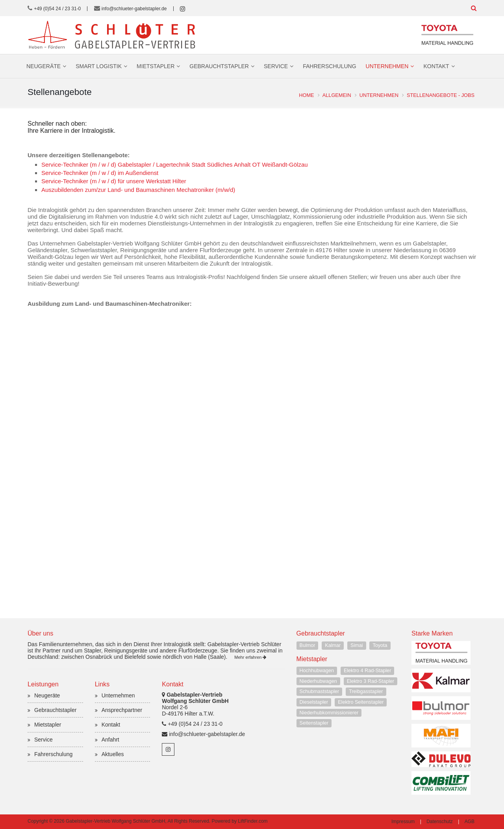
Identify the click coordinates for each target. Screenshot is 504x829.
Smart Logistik (99, 66)
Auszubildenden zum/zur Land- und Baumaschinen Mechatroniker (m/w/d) (138, 190)
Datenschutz (440, 822)
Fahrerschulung (329, 66)
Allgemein (336, 95)
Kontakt (436, 66)
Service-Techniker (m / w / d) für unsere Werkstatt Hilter (114, 181)
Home (306, 95)
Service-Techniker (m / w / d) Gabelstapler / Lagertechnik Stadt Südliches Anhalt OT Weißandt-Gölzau (175, 164)
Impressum (403, 822)
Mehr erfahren (250, 657)
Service (276, 66)
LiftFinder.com (253, 821)
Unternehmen (387, 66)
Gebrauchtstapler (219, 66)
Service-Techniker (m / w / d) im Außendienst (100, 173)
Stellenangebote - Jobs (441, 95)
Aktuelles (113, 754)
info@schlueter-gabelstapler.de (134, 9)
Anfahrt (110, 740)
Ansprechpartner (122, 710)
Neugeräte (44, 66)
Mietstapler (156, 66)
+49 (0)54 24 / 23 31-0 (57, 9)
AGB (470, 822)
